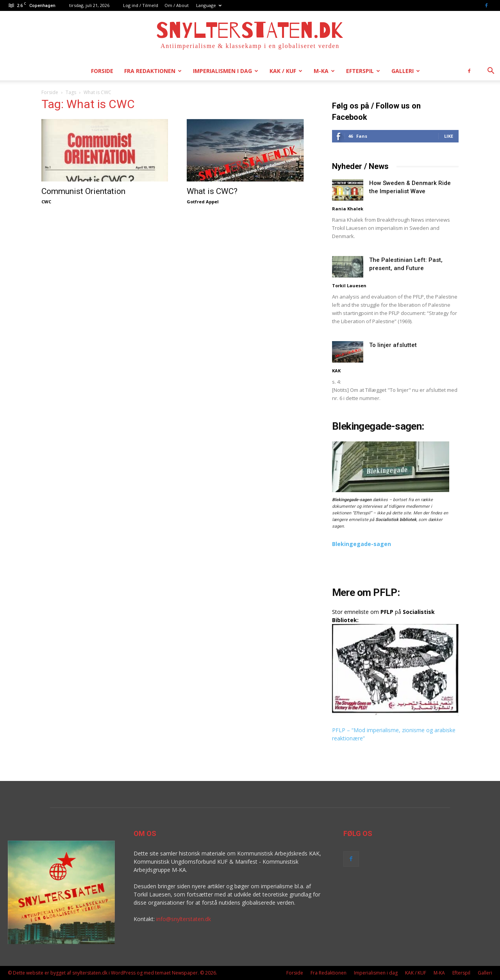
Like (449, 136)
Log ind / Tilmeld (141, 5)
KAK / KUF (286, 71)
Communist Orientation (83, 191)
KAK (336, 371)
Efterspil (363, 71)
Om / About (177, 5)
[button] (491, 72)
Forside (102, 71)
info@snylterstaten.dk (184, 919)
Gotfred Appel (203, 202)
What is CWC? (212, 191)
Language (209, 5)
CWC (46, 202)
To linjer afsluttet (393, 345)
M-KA (324, 71)
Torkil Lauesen (349, 285)
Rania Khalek (348, 209)
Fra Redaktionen (153, 71)
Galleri (406, 71)
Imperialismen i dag (226, 71)
